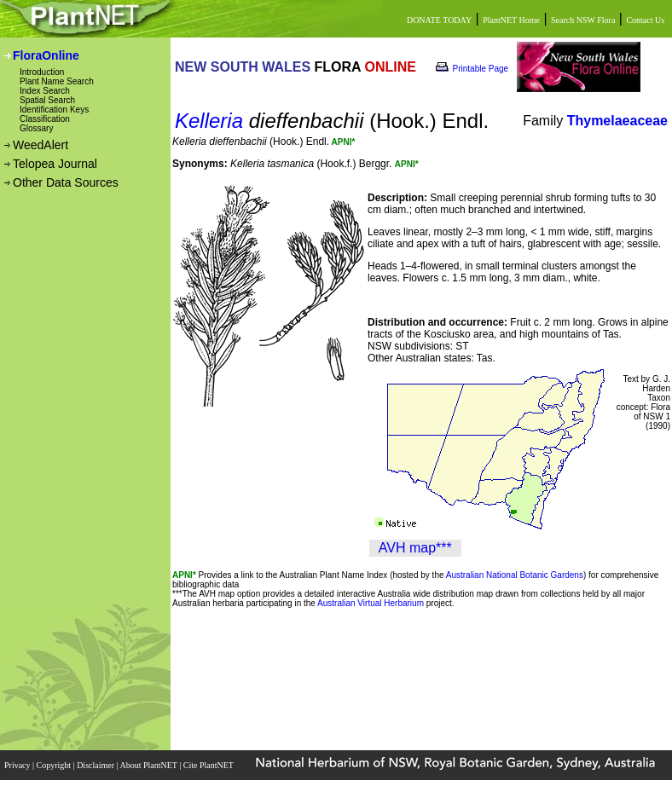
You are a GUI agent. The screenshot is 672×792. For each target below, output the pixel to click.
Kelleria (209, 121)
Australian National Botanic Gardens (515, 575)
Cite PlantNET (209, 765)
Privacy (18, 765)
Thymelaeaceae (617, 121)
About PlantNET (149, 765)
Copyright (55, 765)
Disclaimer (96, 765)
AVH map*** (415, 548)
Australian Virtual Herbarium (371, 603)
